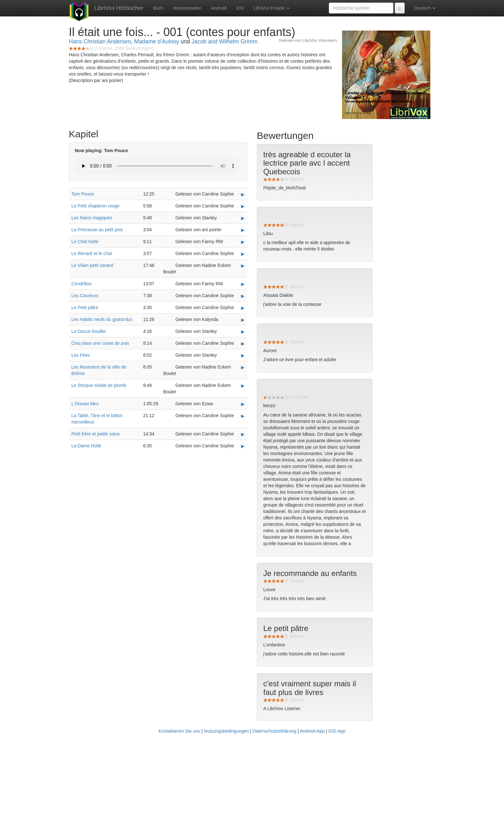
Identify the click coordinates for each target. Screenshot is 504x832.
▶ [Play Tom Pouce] (243, 194)
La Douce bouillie (89, 331)
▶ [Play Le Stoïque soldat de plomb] (243, 386)
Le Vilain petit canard (92, 265)
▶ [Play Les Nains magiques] (243, 218)
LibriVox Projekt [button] (271, 8)
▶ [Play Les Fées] (243, 355)
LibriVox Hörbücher (119, 8)
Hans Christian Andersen (100, 41)
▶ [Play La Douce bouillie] (243, 332)
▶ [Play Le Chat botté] (243, 242)
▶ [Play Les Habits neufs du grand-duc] (243, 320)
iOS (240, 8)
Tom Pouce (83, 194)
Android (219, 8)
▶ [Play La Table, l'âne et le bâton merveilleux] (243, 416)
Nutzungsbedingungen (226, 731)
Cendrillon (81, 284)
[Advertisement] (252, 784)
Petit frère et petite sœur (96, 434)
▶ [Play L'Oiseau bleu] (243, 404)
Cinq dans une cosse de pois (100, 343)
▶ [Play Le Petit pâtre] (243, 308)
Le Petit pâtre (85, 307)
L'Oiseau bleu (85, 404)
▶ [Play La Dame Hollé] (243, 446)
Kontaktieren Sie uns (179, 731)
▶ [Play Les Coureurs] (243, 296)
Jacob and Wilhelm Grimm (225, 41)
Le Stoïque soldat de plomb (99, 385)
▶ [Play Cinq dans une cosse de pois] (243, 343)
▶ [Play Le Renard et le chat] (243, 254)
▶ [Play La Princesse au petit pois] (243, 230)
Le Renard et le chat (92, 253)
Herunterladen (187, 8)
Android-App (312, 731)
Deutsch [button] (425, 8)
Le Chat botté (85, 242)
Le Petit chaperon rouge (95, 206)
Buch (158, 8)
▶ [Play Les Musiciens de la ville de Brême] (243, 367)
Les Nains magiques (92, 218)
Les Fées (81, 355)
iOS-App (337, 731)
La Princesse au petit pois (97, 230)
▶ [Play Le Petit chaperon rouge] (243, 206)
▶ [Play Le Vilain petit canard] (243, 266)
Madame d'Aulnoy (157, 41)
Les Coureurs (85, 296)
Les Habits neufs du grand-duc (102, 319)
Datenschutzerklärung (274, 731)
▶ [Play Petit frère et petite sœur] (243, 434)
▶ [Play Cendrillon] (243, 284)
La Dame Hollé (86, 446)
